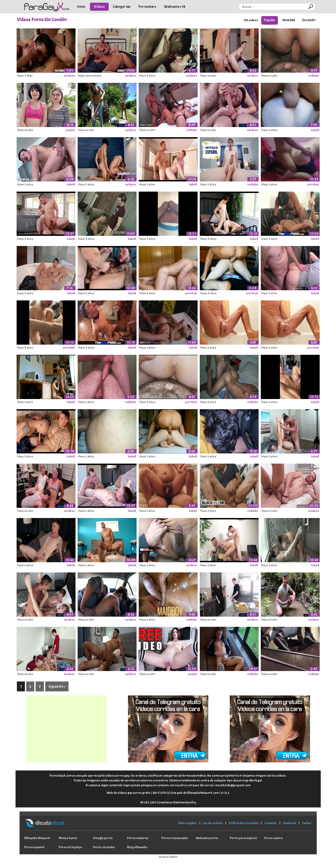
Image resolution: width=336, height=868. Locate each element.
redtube (314, 76)
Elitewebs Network (37, 838)
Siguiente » (57, 686)
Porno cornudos (104, 847)
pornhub (313, 184)
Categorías (122, 7)
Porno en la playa (70, 847)
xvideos (69, 76)
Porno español (34, 847)
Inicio (81, 7)
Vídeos (99, 7)
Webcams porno (207, 838)
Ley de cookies (213, 823)
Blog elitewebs (137, 847)
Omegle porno (103, 838)
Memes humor (68, 838)
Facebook (290, 823)
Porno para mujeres (243, 838)
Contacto (271, 823)
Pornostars (147, 7)
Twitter (307, 823)
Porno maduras (138, 838)
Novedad (289, 20)
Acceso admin (168, 857)
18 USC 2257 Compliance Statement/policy (168, 802)
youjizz (70, 130)
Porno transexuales (175, 838)
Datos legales (187, 823)
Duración (309, 20)
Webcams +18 (175, 7)
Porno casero (273, 838)
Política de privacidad (244, 823)
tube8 (315, 130)
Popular (270, 20)
